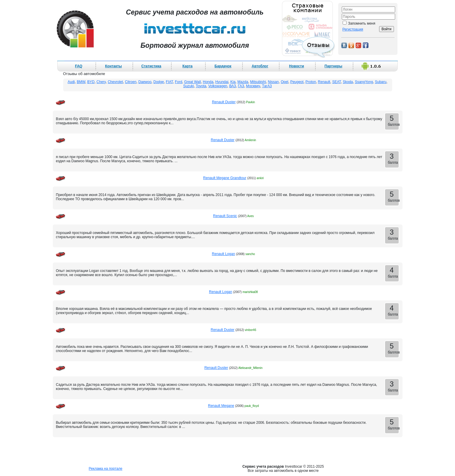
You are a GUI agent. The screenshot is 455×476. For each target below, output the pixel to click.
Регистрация (353, 29)
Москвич (253, 86)
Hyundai (222, 82)
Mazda (243, 82)
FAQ (79, 66)
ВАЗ (233, 86)
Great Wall (192, 82)
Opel (284, 82)
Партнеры (333, 66)
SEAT (337, 82)
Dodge (159, 82)
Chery (101, 82)
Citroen (131, 82)
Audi (71, 82)
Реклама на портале (105, 469)
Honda (208, 82)
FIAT (170, 82)
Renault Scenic (225, 216)
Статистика (151, 66)
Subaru (381, 82)
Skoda (348, 82)
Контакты (113, 66)
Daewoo (145, 82)
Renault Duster (224, 102)
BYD (91, 82)
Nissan (273, 82)
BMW (81, 82)
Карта (188, 66)
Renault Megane (221, 406)
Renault (324, 82)
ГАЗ (241, 86)
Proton (311, 82)
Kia (233, 82)
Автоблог (260, 66)
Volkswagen (218, 86)
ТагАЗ (267, 86)
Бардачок (223, 66)
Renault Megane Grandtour (225, 178)
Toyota (201, 86)
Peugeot (297, 82)
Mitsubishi (258, 82)
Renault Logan (223, 254)
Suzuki (189, 86)
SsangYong (364, 82)
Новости (296, 66)
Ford (179, 82)
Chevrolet (115, 82)
